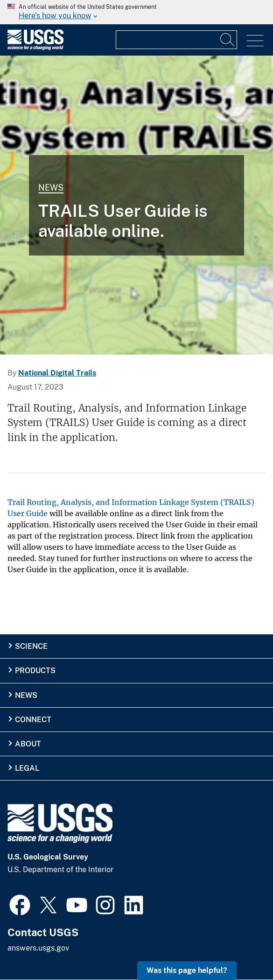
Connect (33, 720)
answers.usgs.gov (38, 948)
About (28, 744)
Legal (27, 768)
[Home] (35, 48)
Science (31, 646)
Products (35, 671)
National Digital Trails (57, 373)
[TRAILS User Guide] (136, 205)
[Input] (176, 40)
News (51, 188)
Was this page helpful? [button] (187, 970)
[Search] (228, 40)
